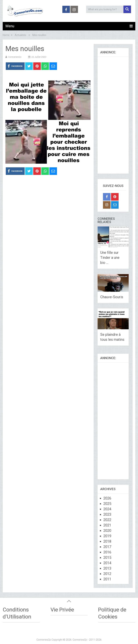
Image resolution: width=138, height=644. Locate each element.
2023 (107, 514)
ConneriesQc (15, 57)
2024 (107, 509)
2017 (107, 547)
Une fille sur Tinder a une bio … (110, 258)
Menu (10, 26)
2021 (107, 525)
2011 (107, 579)
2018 (107, 541)
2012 (107, 574)
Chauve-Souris (112, 297)
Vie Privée (62, 610)
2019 (107, 536)
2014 (107, 563)
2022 (107, 520)
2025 (107, 504)
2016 (107, 552)
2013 (107, 568)
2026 (107, 498)
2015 (107, 558)
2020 (107, 531)
